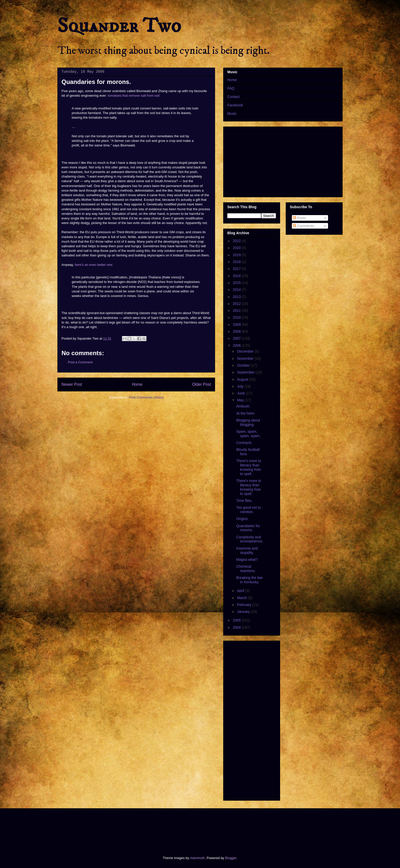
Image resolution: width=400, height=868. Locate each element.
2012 (237, 304)
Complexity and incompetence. (250, 539)
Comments (304, 226)
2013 (237, 297)
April (241, 591)
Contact (233, 97)
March (242, 598)
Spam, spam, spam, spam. (248, 434)
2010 (237, 317)
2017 (237, 269)
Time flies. (244, 501)
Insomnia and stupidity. (247, 550)
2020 (237, 248)
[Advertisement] (150, 828)
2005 (237, 620)
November (246, 358)
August (243, 379)
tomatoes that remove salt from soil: (134, 96)
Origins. (242, 519)
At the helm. (246, 413)
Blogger (231, 858)
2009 (237, 325)
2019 (237, 255)
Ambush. (243, 406)
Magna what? (247, 560)
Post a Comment (80, 362)
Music (232, 114)
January (244, 612)
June (241, 393)
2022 (237, 241)
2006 (237, 345)
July (241, 386)
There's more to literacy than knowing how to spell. (249, 467)
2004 (237, 627)
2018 (237, 262)
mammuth (197, 858)
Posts (299, 218)
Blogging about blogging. (248, 422)
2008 (237, 331)
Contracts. (244, 443)
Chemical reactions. (246, 569)
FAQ (231, 88)
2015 (237, 283)
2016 (237, 276)
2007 (237, 338)
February (245, 605)
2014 (237, 290)
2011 (237, 311)
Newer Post (72, 384)
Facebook (235, 105)
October (244, 365)
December (246, 351)
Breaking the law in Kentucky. (249, 580)
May (241, 400)
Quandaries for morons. (248, 528)
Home (137, 384)
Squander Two (119, 26)
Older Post (202, 384)
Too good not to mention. (249, 510)
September (246, 372)
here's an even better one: (94, 265)
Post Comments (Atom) (146, 397)
